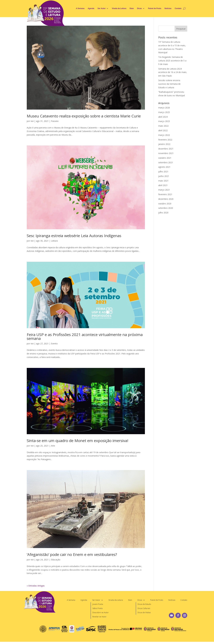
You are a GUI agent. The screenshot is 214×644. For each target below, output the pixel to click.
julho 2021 (163, 171)
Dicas (139, 8)
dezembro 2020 (166, 199)
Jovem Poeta (98, 604)
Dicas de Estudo (144, 604)
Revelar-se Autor (99, 617)
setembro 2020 (166, 208)
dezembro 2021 (166, 149)
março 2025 (164, 112)
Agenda (91, 8)
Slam (132, 8)
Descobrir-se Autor (101, 612)
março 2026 (164, 108)
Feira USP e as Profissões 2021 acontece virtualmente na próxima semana (85, 336)
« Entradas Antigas (36, 586)
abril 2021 (163, 185)
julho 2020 (163, 213)
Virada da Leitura (119, 8)
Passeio (55, 121)
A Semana (80, 8)
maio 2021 (163, 181)
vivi (32, 121)
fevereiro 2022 (165, 140)
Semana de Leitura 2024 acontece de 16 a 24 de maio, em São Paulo (173, 72)
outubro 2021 (165, 158)
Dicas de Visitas (144, 612)
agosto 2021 (164, 167)
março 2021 (164, 190)
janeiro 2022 (164, 144)
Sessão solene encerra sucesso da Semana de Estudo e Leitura (169, 84)
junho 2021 (164, 176)
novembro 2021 (166, 153)
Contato (178, 8)
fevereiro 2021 (165, 194)
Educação (56, 560)
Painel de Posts (155, 8)
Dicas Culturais (144, 608)
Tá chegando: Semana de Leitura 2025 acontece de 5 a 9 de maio (172, 61)
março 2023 (164, 121)
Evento (54, 344)
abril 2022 (163, 130)
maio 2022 (163, 126)
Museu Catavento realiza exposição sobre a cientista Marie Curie (84, 116)
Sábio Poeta (97, 608)
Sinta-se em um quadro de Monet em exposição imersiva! (78, 441)
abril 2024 (163, 117)
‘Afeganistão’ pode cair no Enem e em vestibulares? (72, 554)
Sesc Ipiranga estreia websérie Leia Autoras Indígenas (74, 236)
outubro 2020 (165, 204)
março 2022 (164, 135)
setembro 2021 (166, 162)
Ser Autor (102, 8)
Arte (53, 446)
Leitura (54, 241)
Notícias (168, 8)
